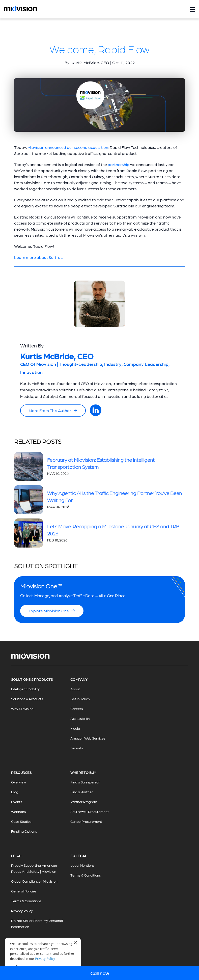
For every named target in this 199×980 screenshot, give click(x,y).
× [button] (75, 943)
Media (75, 728)
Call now (100, 973)
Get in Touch (80, 699)
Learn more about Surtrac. (39, 257)
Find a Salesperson (85, 782)
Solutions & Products (27, 699)
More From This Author (53, 410)
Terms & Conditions (26, 901)
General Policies (24, 891)
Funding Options (24, 831)
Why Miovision (22, 709)
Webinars (19, 811)
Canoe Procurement (86, 821)
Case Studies (21, 821)
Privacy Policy (22, 911)
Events (17, 802)
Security (77, 748)
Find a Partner (82, 792)
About (75, 689)
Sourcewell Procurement (90, 811)
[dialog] (43, 956)
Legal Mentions (82, 865)
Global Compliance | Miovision (34, 881)
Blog (15, 792)
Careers (77, 709)
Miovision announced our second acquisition (68, 147)
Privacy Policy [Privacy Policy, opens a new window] (45, 959)
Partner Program (84, 802)
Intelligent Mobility (25, 689)
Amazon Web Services (88, 738)
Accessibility (80, 718)
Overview (19, 782)
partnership (119, 164)
